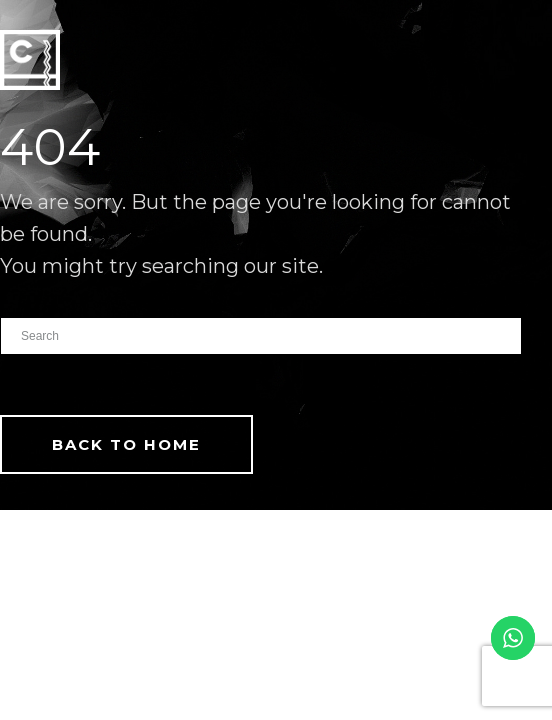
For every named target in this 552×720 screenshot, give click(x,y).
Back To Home (126, 444)
